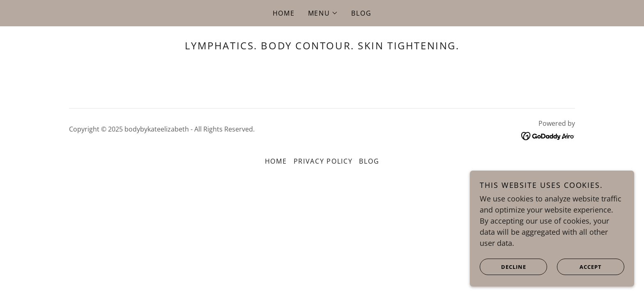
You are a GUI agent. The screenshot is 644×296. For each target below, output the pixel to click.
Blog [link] (361, 13)
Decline (503, 266)
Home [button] (276, 161)
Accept (580, 266)
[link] (548, 135)
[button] (323, 13)
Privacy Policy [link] (323, 161)
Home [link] (284, 13)
